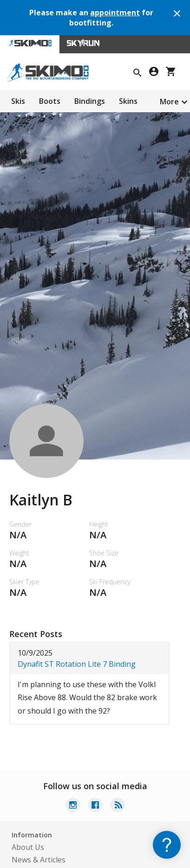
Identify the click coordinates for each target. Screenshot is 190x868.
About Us (28, 847)
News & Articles (39, 860)
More (169, 102)
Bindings (90, 101)
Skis (18, 101)
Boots (50, 101)
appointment (115, 13)
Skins (128, 101)
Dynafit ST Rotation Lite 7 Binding (77, 664)
